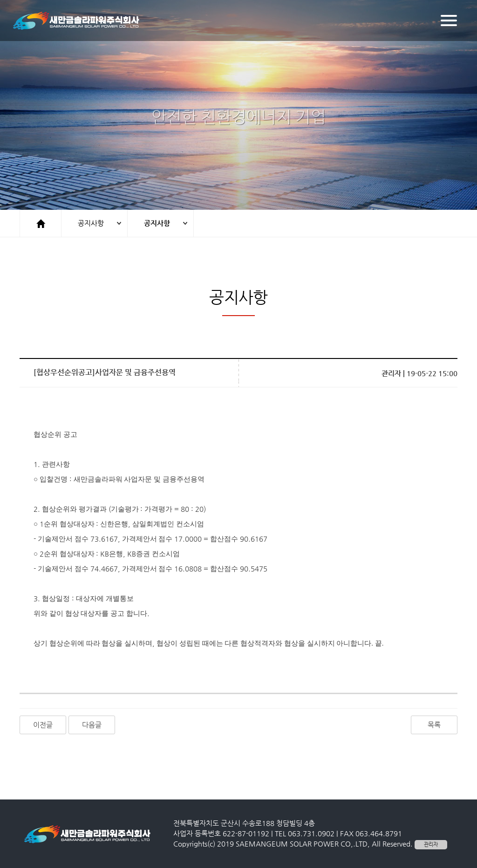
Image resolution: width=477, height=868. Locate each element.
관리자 (431, 844)
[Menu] (449, 21)
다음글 (92, 725)
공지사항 (91, 223)
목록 (434, 725)
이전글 (43, 725)
